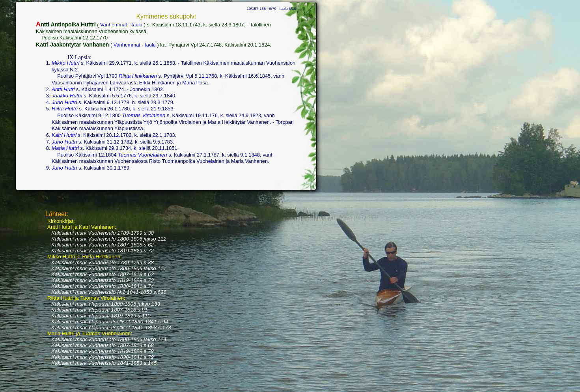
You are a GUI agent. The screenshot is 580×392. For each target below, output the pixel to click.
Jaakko (60, 96)
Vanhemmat (114, 25)
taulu (137, 25)
